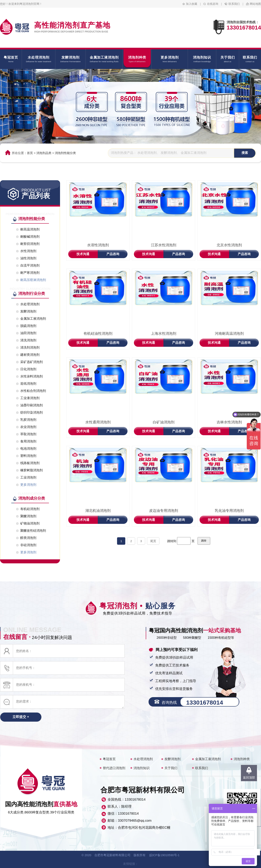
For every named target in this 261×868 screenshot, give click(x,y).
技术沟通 (83, 254)
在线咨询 (213, 4)
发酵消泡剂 (172, 759)
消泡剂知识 (142, 768)
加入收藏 (192, 4)
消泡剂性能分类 (65, 153)
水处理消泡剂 (143, 759)
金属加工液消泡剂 (208, 759)
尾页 (153, 541)
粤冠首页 (109, 759)
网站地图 (255, 4)
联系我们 (234, 4)
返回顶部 (249, 777)
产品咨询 (113, 254)
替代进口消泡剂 (114, 768)
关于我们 (171, 768)
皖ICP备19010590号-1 (164, 855)
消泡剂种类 (242, 759)
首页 (30, 153)
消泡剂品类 (44, 153)
